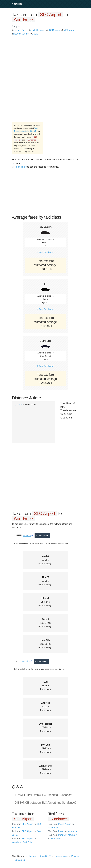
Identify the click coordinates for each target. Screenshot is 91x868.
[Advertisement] (46, 55)
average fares (20, 30)
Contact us (20, 860)
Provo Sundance (63, 831)
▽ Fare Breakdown (45, 252)
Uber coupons (61, 856)
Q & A (35, 34)
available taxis (37, 30)
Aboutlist (17, 4)
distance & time (21, 34)
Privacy (75, 856)
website (27, 536)
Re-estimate (19, 167)
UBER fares (54, 30)
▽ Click (18, 404)
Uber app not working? (39, 856)
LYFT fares (68, 30)
